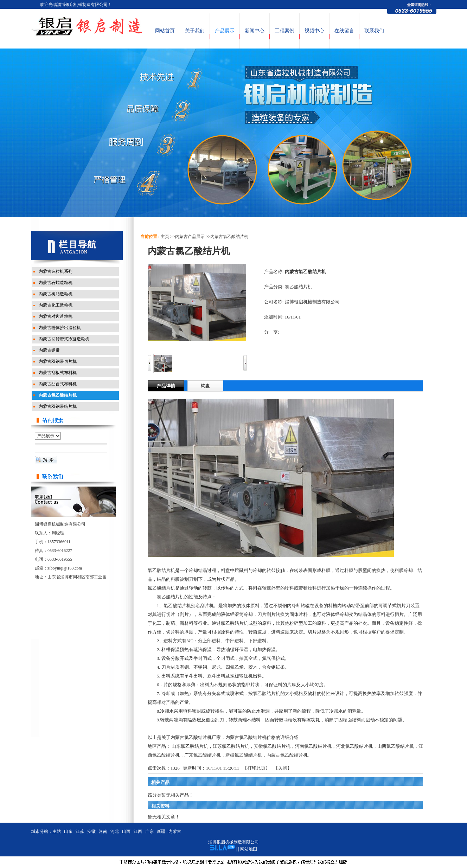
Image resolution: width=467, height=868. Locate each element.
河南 (103, 831)
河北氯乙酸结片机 (354, 746)
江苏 (80, 831)
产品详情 (166, 386)
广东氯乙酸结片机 (203, 755)
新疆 (161, 831)
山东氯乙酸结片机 (190, 746)
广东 (149, 831)
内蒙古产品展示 (190, 237)
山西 (126, 831)
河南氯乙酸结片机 (313, 746)
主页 (165, 237)
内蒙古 (175, 831)
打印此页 (256, 768)
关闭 (283, 768)
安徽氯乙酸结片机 (272, 746)
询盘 (205, 386)
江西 (138, 831)
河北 (115, 831)
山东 (68, 831)
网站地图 (249, 849)
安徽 (91, 831)
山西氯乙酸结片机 (396, 746)
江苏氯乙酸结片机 (231, 746)
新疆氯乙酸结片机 (244, 755)
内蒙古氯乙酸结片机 (229, 237)
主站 (57, 831)
